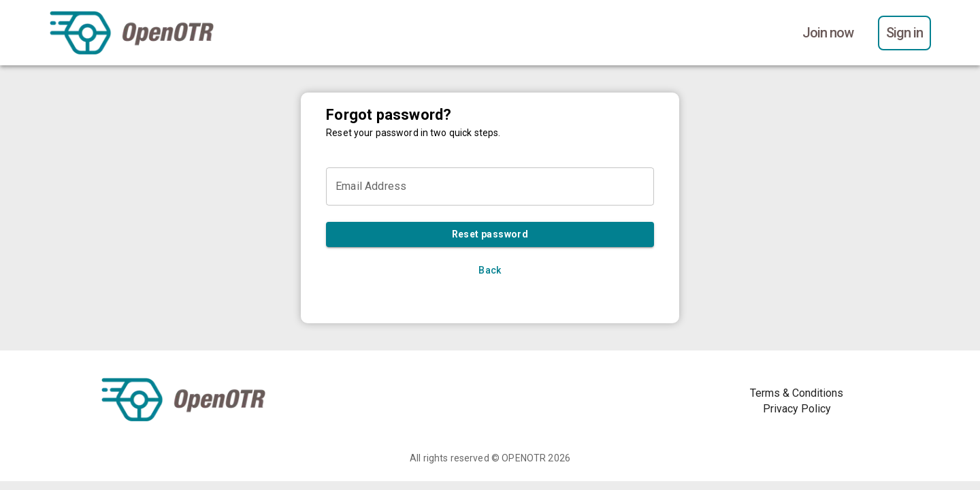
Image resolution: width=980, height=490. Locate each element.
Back (490, 271)
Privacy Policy (797, 409)
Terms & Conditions (797, 393)
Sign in (904, 33)
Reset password (490, 234)
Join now (828, 33)
